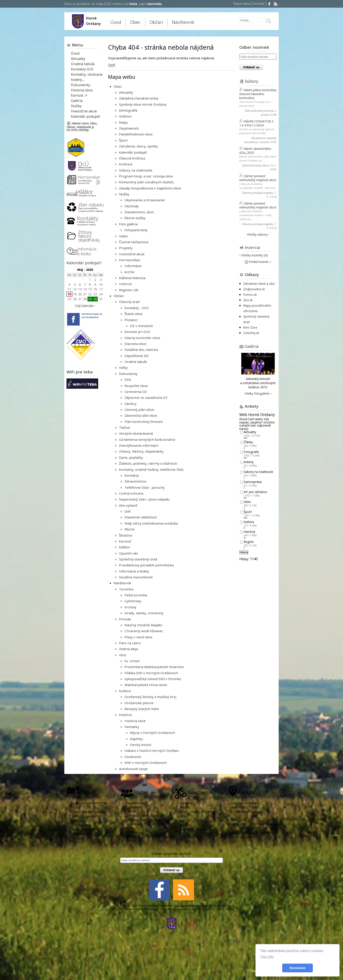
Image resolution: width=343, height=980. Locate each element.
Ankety (249, 462)
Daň (128, 511)
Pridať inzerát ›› (258, 262)
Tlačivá (124, 427)
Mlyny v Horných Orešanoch (152, 733)
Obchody (132, 206)
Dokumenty (128, 374)
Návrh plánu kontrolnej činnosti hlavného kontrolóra (258, 94)
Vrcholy (130, 607)
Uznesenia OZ (136, 392)
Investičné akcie (132, 254)
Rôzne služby (135, 218)
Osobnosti (133, 757)
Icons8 (166, 909)
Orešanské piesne (139, 703)
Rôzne (129, 529)
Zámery (130, 404)
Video (123, 236)
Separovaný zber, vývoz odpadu (144, 499)
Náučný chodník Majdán (143, 625)
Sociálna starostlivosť (136, 577)
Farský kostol (141, 745)
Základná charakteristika (139, 98)
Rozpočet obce (136, 386)
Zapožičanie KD (136, 356)
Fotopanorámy (136, 230)
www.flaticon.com (187, 909)
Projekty (126, 248)
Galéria (77, 101)
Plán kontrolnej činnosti (144, 422)
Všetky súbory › (258, 234)
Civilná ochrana (131, 493)
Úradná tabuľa (136, 362)
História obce (135, 721)
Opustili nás (129, 553)
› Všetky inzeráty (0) (254, 255)
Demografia (128, 110)
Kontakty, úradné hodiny (143, 820)
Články (248, 442)
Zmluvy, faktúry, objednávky (141, 451)
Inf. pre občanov (255, 492)
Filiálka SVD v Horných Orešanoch (151, 673)
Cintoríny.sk (251, 333)
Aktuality (126, 92)
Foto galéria (128, 224)
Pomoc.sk (250, 295)
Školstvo (126, 535)
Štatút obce (133, 314)
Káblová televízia (132, 278)
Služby (124, 194)
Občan (156, 22)
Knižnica (126, 164)
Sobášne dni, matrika (141, 350)
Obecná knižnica (132, 158)
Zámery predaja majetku (257, 193)
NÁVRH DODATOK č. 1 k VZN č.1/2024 (257, 123)
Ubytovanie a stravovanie (145, 200)
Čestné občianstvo (134, 242)
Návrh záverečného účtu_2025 (255, 151)
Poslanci (131, 320)
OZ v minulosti (141, 326)
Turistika (126, 589)
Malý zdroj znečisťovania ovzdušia (151, 523)
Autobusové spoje (133, 769)
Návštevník (183, 22)
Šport (123, 140)
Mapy (123, 122)
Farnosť (125, 541)
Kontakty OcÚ (82, 69)
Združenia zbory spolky (89, 812)
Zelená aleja (128, 649)
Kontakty (132, 475)
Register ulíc (129, 290)
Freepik (141, 909)
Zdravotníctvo (135, 481)
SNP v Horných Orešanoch (146, 763)
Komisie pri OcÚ (137, 332)
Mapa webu (242, 4)
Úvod (116, 22)
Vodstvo (125, 116)
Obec (135, 22)
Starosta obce (135, 344)
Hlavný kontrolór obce (142, 338)
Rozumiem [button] (298, 968)
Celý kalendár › (85, 306)
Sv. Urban (132, 661)
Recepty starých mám (142, 709)
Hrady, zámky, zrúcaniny (144, 613)
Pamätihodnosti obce (136, 134)
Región (249, 542)
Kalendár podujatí (133, 152)
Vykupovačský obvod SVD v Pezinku (153, 679)
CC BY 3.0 (218, 909)
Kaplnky (136, 739)
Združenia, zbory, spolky (138, 146)
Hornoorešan (130, 260)
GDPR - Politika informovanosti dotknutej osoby (253, 835)
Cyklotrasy (133, 601)
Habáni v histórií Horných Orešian (152, 751)
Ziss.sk (248, 300)
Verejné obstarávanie (136, 433)
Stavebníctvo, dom (139, 212)
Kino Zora (250, 327)
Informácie (133, 266)
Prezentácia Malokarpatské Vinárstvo (154, 667)
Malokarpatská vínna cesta (146, 685)
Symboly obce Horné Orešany (143, 104)
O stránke (220, 906)
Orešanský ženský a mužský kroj (150, 697)
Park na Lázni (130, 643)
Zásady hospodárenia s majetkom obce (150, 188)
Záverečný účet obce (141, 415)
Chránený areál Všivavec (144, 631)
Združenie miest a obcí (259, 284)
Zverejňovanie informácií (139, 445)
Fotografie (251, 452)
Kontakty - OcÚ (136, 308)
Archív (129, 272)
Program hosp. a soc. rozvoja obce (146, 176)
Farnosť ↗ (79, 95)
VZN (128, 380)
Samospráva (253, 482)
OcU (176, 906)
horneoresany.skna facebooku (92, 315)
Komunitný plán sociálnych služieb (146, 182)
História (125, 715)
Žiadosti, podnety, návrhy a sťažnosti (148, 463)
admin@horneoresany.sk (196, 906)
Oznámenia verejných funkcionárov (147, 439)
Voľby (123, 367)
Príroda (125, 619)
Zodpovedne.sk (254, 289)
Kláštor (125, 547)
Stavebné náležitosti (141, 517)
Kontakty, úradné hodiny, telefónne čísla (151, 469)
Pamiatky (132, 727)
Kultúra (125, 691)
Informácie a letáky (134, 571)
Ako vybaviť (128, 505)
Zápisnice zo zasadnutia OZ (146, 397)
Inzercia (125, 284)
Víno (122, 655)
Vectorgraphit (154, 909)
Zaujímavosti (129, 128)
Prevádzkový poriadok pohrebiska (146, 565)
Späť (112, 65)
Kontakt (259, 4)
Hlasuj (244, 552)
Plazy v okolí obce (138, 637)
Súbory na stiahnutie (136, 170)
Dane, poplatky (131, 457)
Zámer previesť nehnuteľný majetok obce (258, 178)
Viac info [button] (267, 957)
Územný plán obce (139, 409)
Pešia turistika (136, 595)
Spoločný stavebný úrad (138, 559)
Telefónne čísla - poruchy (145, 487)
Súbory (251, 81)
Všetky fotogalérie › (258, 393)
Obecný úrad (129, 302)
